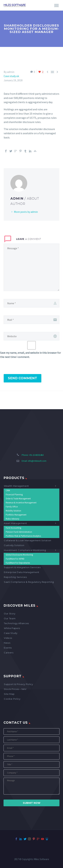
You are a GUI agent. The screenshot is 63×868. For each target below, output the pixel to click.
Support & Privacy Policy (18, 684)
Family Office (12, 507)
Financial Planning (14, 495)
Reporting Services (15, 577)
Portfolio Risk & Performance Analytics (23, 536)
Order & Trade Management (18, 499)
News (7, 643)
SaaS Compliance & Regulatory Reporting (29, 582)
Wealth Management (16, 486)
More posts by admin (26, 212)
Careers (9, 653)
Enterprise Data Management (22, 572)
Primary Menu (56, 5)
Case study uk (11, 76)
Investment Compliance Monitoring (25, 550)
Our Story (10, 614)
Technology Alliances (16, 623)
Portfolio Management (16, 515)
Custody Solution (14, 545)
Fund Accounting (13, 528)
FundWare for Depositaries (18, 563)
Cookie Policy (12, 699)
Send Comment (23, 378)
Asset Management (15, 523)
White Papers (12, 628)
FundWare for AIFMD (15, 559)
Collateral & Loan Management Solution (28, 540)
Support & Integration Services (22, 567)
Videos (8, 638)
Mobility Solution (13, 511)
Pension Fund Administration (19, 532)
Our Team (10, 618)
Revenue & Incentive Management (21, 503)
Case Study (11, 633)
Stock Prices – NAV (15, 689)
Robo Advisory (12, 519)
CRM (8, 491)
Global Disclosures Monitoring (19, 555)
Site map (9, 694)
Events (8, 648)
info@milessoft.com (37, 461)
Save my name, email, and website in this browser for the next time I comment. (30, 355)
